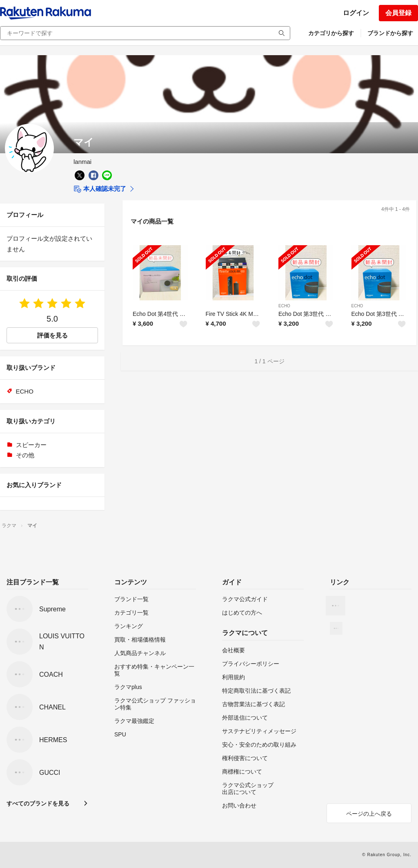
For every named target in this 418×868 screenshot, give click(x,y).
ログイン (356, 13)
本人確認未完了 (100, 189)
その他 (25, 455)
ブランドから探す (390, 33)
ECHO (284, 306)
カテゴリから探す (331, 33)
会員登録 (398, 13)
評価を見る (52, 335)
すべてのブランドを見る (38, 803)
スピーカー (31, 445)
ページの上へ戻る (369, 814)
